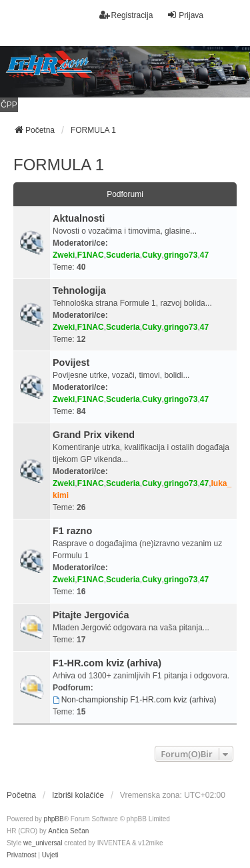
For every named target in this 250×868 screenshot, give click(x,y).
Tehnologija (79, 290)
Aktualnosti (79, 218)
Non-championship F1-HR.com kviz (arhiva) (135, 700)
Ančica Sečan (68, 831)
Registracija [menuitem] (126, 15)
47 (204, 255)
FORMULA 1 (59, 165)
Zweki (64, 255)
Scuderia (123, 255)
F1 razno (72, 531)
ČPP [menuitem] (9, 105)
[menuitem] (21, 855)
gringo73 (181, 255)
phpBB (54, 819)
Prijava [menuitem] (185, 15)
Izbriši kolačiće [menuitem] (78, 795)
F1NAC (91, 255)
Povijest (71, 363)
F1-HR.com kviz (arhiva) (107, 663)
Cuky (152, 255)
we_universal (43, 843)
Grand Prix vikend (94, 435)
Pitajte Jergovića (91, 615)
